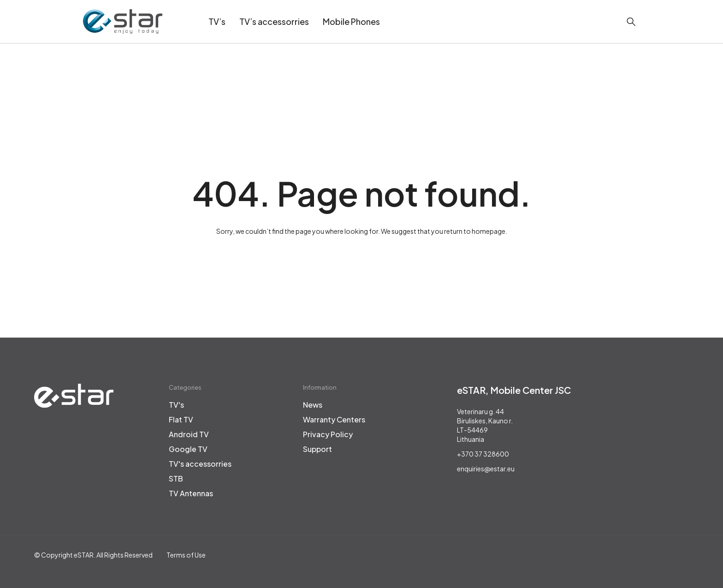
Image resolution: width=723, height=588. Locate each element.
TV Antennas (191, 493)
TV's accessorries (200, 464)
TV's (176, 405)
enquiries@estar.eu (486, 469)
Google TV (188, 449)
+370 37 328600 (483, 454)
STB (176, 479)
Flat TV (181, 420)
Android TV (189, 434)
